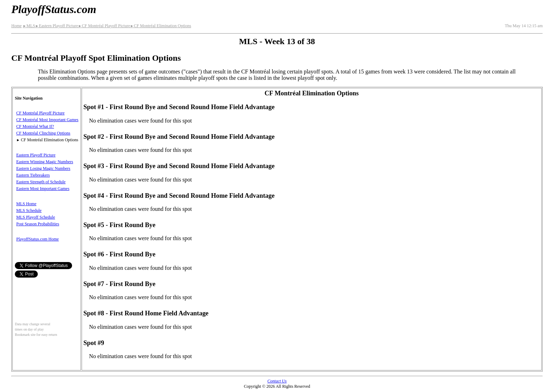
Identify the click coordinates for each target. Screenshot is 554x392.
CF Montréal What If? (35, 126)
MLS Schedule (29, 210)
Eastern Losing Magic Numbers (43, 168)
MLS (29, 26)
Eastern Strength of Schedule (41, 182)
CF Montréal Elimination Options (161, 26)
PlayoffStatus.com (54, 9)
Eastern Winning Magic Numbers (45, 162)
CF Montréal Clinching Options (43, 133)
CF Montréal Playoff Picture (104, 26)
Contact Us (277, 381)
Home (16, 26)
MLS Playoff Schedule (36, 217)
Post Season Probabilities (38, 224)
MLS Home (26, 204)
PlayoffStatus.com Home (37, 239)
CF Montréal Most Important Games (47, 120)
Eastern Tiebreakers (33, 175)
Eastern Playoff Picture (57, 26)
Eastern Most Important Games (43, 189)
